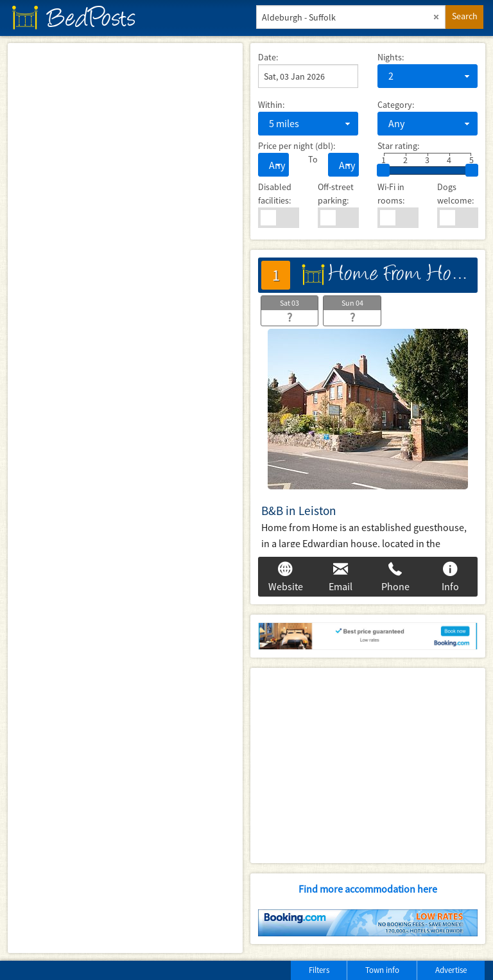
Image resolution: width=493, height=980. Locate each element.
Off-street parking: (336, 194)
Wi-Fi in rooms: (391, 194)
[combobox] (428, 76)
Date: (268, 57)
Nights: (391, 57)
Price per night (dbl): (297, 146)
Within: (271, 105)
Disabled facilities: (275, 194)
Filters (319, 970)
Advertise (451, 970)
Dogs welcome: (455, 194)
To (308, 159)
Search (465, 16)
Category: (396, 105)
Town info (382, 970)
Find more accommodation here (368, 889)
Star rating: (398, 146)
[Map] (125, 498)
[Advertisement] (368, 766)
